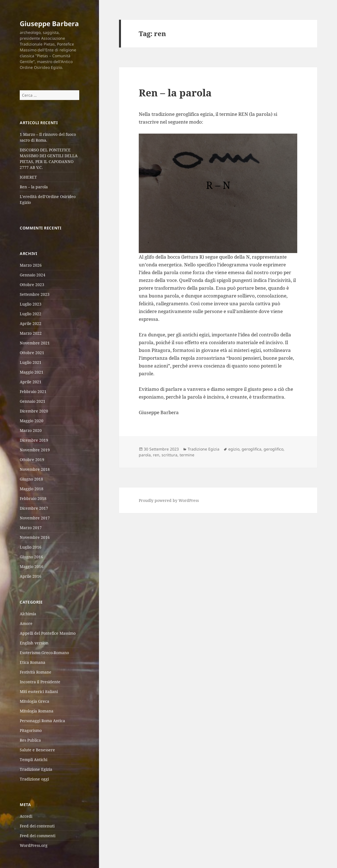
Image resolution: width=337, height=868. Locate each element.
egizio (234, 449)
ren (156, 455)
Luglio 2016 (31, 547)
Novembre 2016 (35, 537)
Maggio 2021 (32, 372)
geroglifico (273, 449)
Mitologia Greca (34, 701)
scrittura (169, 455)
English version (34, 643)
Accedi (26, 816)
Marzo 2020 (31, 430)
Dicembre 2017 (34, 508)
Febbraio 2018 (33, 498)
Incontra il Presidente (40, 682)
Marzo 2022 (31, 333)
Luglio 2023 (31, 304)
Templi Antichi (34, 760)
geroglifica (251, 449)
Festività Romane (36, 672)
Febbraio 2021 (33, 392)
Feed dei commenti (38, 836)
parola (145, 455)
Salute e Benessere (37, 750)
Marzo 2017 (31, 528)
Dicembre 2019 (34, 440)
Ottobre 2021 (32, 353)
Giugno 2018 (31, 479)
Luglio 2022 (31, 314)
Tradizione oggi (34, 779)
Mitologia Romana (37, 711)
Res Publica (30, 740)
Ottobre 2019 (32, 460)
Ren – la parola (34, 187)
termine (187, 455)
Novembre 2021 (35, 343)
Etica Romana (33, 662)
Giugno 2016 (31, 557)
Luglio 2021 (31, 362)
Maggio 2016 (32, 566)
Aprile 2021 (31, 382)
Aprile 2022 (31, 323)
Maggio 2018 (32, 489)
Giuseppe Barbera (49, 23)
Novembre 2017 (35, 518)
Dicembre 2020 (34, 411)
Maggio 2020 (32, 421)
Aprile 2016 (31, 576)
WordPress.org (34, 845)
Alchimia (28, 614)
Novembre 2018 (35, 469)
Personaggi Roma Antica (42, 721)
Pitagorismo (31, 730)
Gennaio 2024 (33, 275)
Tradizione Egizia (36, 769)
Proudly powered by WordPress (169, 500)
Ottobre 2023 (32, 285)
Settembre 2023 (35, 294)
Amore (26, 623)
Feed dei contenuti (37, 826)
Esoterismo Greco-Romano (44, 653)
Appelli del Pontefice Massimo (48, 633)
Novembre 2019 (35, 450)
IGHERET (28, 177)
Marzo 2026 (31, 265)
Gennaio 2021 (33, 401)
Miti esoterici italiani (39, 691)
